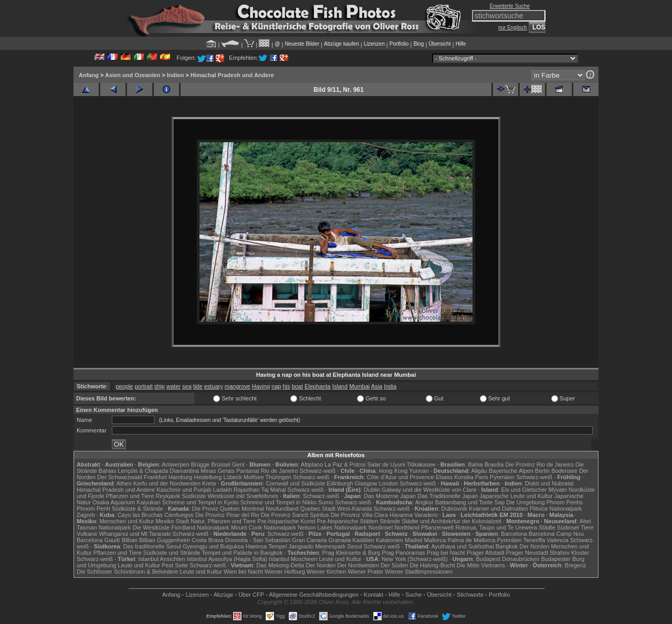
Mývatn (558, 490)
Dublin (372, 490)
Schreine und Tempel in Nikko (279, 502)
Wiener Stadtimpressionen (419, 572)
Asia (377, 386)
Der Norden (535, 546)
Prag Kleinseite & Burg (351, 553)
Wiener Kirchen (326, 572)
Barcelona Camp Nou (556, 534)
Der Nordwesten (358, 565)
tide (198, 386)
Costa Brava (208, 540)
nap (276, 386)
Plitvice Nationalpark (556, 509)
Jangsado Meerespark (317, 546)
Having (261, 386)
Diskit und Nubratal (549, 483)
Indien (175, 75)
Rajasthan (247, 490)
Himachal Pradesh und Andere (232, 75)
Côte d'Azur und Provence (401, 477)
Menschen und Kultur (127, 521)
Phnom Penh (93, 509)
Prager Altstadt (486, 553)
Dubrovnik (455, 509)
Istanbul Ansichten (161, 559)
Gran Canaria (309, 540)
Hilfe (461, 44)
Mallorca (435, 540)
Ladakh (223, 490)
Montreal (253, 509)
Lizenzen (374, 44)
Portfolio (399, 44)
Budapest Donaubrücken (507, 559)
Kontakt (374, 595)
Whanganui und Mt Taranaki (135, 534)
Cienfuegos (179, 515)
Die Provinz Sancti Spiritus (295, 515)
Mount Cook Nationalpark (264, 527)
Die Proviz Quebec (216, 509)
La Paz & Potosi (345, 464)
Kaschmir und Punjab (184, 490)
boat (297, 386)
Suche (413, 595)
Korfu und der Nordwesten (167, 483)
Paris (482, 477)
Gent (238, 464)
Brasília (494, 464)
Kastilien (363, 540)
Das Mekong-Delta (280, 565)
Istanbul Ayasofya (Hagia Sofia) (227, 559)
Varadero (426, 515)
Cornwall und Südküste (295, 483)
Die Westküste (151, 527)
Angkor (424, 502)
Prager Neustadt (527, 553)
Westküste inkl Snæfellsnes (243, 496)
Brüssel (221, 464)
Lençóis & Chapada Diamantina (158, 471)
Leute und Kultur (340, 559)
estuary (214, 386)
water (174, 386)
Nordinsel (381, 527)
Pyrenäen (502, 477)
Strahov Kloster (569, 553)
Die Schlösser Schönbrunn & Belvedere (127, 572)
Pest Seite (175, 565)
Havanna (401, 515)
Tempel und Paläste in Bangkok (242, 553)
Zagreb (86, 515)
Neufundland (282, 509)
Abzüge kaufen (342, 44)
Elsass (444, 477)
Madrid (414, 540)
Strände (390, 521)
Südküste (194, 496)
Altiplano (312, 464)
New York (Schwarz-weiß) (415, 559)
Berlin (542, 471)
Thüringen (278, 477)
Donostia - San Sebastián (258, 540)
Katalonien (390, 540)
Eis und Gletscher (524, 490)
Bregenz (576, 565)
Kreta (209, 483)
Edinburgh (340, 483)
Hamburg (180, 477)
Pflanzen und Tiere (130, 496)
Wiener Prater (365, 572)
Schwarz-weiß (317, 471)
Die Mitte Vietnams (481, 565)
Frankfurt (155, 477)
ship (160, 386)
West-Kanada (354, 509)
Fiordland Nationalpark (200, 527)
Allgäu (479, 471)
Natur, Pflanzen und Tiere (223, 521)
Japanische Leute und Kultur (516, 496)
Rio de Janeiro (279, 471)
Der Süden (395, 565)
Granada (339, 540)
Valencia (558, 540)
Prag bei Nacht (446, 553)
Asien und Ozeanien (133, 75)
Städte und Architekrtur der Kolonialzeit (451, 521)
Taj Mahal (273, 490)
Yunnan (419, 471)
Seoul (354, 546)
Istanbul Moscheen (293, 559)
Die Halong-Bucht (433, 565)
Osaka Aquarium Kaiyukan (127, 502)
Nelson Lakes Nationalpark (332, 527)
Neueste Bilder (302, 44)
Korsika (464, 477)
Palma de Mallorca (471, 540)
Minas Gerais (218, 471)
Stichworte (470, 595)
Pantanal (248, 471)
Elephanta (318, 386)
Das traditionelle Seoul (152, 546)
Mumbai (359, 386)
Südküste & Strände (138, 509)
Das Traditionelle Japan (448, 496)
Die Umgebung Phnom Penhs (544, 502)
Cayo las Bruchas (140, 515)
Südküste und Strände (172, 553)
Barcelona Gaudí (98, 540)
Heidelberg (208, 477)
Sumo (326, 502)
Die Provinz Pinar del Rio (227, 515)
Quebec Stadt (318, 509)
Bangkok (507, 546)
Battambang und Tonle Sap (470, 502)
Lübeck (232, 477)
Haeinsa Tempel (266, 546)
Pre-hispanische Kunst (286, 521)
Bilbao (130, 540)
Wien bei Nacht (243, 572)
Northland (407, 527)
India (390, 386)
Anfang (89, 75)
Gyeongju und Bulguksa (213, 546)
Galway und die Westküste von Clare (429, 490)
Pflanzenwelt (437, 527)
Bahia (475, 464)
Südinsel (568, 527)
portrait (143, 386)
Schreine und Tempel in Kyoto (201, 502)
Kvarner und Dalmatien (498, 509)
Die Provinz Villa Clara (359, 515)
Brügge (200, 464)
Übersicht (439, 44)
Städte (547, 527)
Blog (418, 44)
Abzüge (223, 595)
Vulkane (87, 534)
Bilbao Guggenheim (165, 540)
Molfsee (254, 477)
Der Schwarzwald (120, 477)
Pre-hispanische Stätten (347, 521)
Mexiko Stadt (172, 521)
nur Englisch (513, 28)
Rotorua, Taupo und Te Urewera (496, 527)
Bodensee (564, 471)
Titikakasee (421, 464)
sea (187, 386)
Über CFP (251, 595)
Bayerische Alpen (511, 471)
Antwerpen (176, 464)
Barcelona (514, 534)
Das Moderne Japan (390, 496)
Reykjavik (168, 496)
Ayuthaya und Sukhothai (463, 546)
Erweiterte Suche (510, 6)
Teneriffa (534, 540)
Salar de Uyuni (386, 464)
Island (340, 386)
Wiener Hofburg (285, 572)
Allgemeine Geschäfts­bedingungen (314, 595)
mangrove (238, 386)
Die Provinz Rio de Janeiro (539, 464)
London (388, 483)
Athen (124, 483)
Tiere (587, 527)
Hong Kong (393, 471)
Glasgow (366, 483)
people (124, 386)
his (287, 386)
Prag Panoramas (403, 553)
